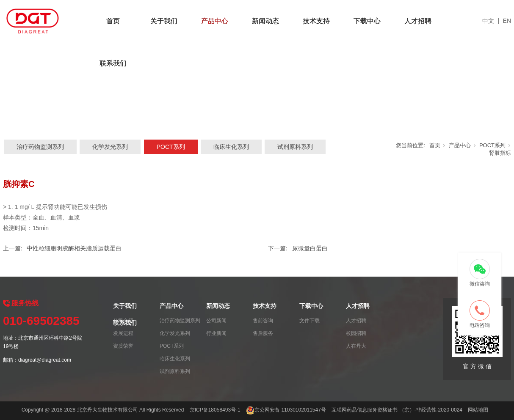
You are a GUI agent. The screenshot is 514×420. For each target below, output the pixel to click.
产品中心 (215, 21)
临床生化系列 (231, 147)
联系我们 (113, 63)
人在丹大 (356, 346)
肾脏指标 (500, 153)
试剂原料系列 (295, 147)
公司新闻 (216, 321)
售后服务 (263, 333)
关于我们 (164, 21)
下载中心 (367, 21)
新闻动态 (265, 21)
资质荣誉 (123, 346)
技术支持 (316, 21)
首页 (113, 21)
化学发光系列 (110, 147)
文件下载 (310, 321)
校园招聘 (356, 333)
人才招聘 (418, 21)
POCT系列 (171, 147)
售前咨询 (263, 321)
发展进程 (123, 333)
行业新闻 (216, 333)
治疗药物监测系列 (40, 147)
